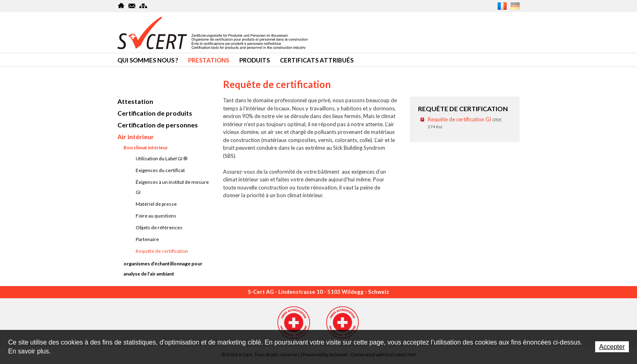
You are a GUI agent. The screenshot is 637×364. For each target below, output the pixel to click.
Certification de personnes (158, 125)
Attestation (135, 101)
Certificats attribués (317, 60)
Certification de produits (155, 113)
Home (121, 6)
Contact (132, 6)
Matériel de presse (156, 204)
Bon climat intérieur (146, 148)
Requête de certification (162, 251)
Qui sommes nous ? (148, 60)
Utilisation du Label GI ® (161, 158)
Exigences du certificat (160, 170)
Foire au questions (156, 216)
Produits (255, 60)
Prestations (209, 60)
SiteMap (143, 6)
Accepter (612, 347)
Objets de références (159, 227)
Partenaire (147, 239)
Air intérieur (136, 137)
